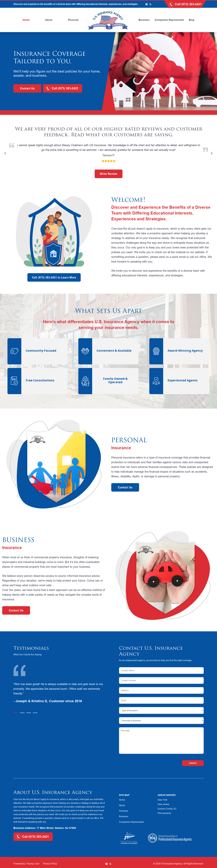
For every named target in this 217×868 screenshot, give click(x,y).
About (49, 20)
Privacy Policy (50, 864)
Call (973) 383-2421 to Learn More (54, 277)
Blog (192, 20)
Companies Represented (169, 20)
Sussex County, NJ (167, 809)
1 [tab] (16, 713)
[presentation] (135, 762)
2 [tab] (22, 713)
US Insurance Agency (172, 864)
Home (26, 20)
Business (144, 20)
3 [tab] (29, 713)
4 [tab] (35, 713)
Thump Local (33, 864)
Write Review (108, 174)
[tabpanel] (60, 693)
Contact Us (27, 88)
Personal (73, 20)
